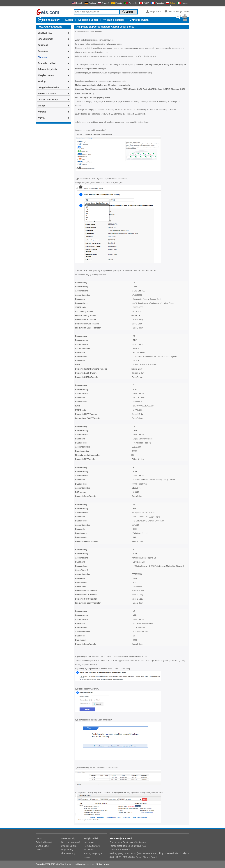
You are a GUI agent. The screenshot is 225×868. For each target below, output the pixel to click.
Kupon (69, 20)
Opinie (39, 850)
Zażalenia (89, 850)
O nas (39, 838)
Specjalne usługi (88, 20)
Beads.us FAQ (45, 33)
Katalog (42, 81)
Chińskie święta (139, 20)
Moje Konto (156, 12)
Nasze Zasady (68, 838)
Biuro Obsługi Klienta (179, 12)
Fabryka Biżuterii (44, 842)
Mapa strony (67, 850)
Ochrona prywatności (71, 842)
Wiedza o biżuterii (114, 20)
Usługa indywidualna (48, 87)
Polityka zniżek (91, 838)
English (79, 3)
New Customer (45, 39)
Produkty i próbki (47, 63)
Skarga (41, 106)
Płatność (42, 57)
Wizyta (41, 118)
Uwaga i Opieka (69, 846)
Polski (173, 3)
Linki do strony (68, 853)
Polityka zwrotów (92, 846)
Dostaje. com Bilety (48, 100)
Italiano (185, 3)
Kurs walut (89, 842)
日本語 (146, 3)
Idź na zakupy (51, 20)
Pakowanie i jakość (48, 69)
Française (160, 3)
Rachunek (43, 51)
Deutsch (92, 3)
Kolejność (43, 45)
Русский (106, 3)
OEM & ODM (42, 846)
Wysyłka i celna (46, 75)
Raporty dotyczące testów (93, 855)
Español (119, 3)
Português (133, 3)
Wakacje (42, 112)
